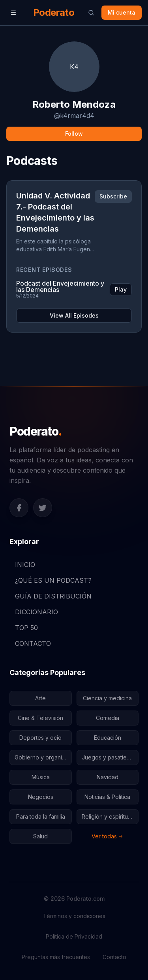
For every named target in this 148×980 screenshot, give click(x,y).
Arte (40, 698)
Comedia (108, 718)
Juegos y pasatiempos (110, 757)
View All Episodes (74, 315)
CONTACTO (30, 643)
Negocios (41, 797)
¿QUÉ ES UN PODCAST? (51, 580)
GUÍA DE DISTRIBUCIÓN (51, 596)
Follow (74, 134)
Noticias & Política (107, 797)
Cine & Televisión (40, 718)
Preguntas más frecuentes (56, 957)
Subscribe (113, 196)
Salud (40, 836)
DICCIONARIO (34, 612)
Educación (108, 738)
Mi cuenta (122, 12)
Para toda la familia (41, 816)
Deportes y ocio (40, 738)
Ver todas (107, 836)
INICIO (22, 565)
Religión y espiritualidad (110, 816)
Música (41, 777)
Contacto (114, 957)
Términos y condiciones (74, 916)
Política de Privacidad (74, 936)
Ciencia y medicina (107, 698)
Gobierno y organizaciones (43, 757)
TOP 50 (24, 628)
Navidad (108, 777)
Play (121, 289)
